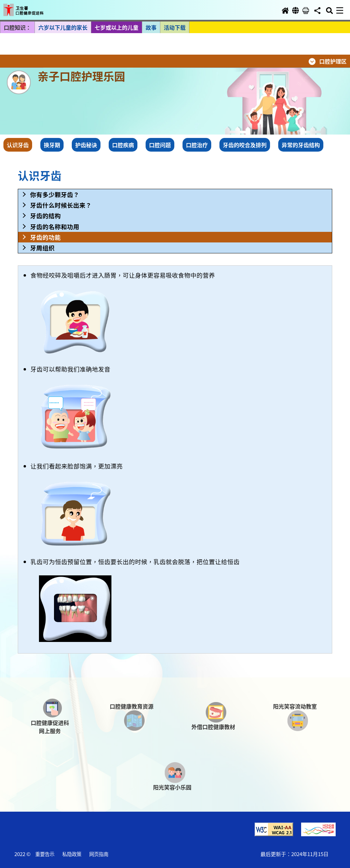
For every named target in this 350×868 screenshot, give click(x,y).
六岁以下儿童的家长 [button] (63, 27)
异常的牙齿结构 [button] (301, 145)
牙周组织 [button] (42, 248)
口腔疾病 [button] (123, 145)
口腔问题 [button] (160, 145)
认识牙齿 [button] (18, 145)
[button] (30, 8)
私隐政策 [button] (72, 854)
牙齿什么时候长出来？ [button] (61, 205)
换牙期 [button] (52, 145)
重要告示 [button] (45, 854)
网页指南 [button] (99, 854)
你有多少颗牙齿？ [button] (55, 194)
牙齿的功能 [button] (45, 237)
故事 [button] (151, 27)
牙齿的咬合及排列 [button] (245, 145)
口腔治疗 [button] (197, 145)
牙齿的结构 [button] (45, 216)
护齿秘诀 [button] (86, 145)
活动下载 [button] (175, 27)
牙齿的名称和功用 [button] (55, 227)
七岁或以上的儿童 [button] (117, 27)
